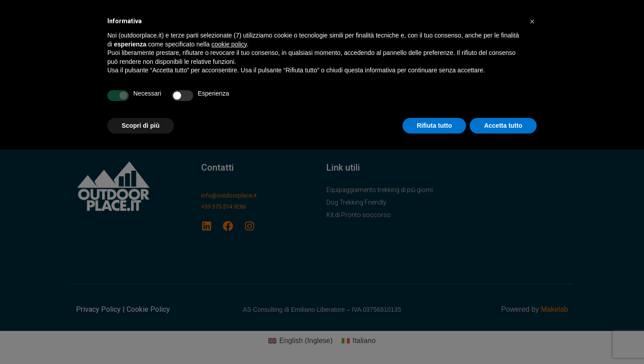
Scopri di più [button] (141, 126)
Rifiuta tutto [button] (434, 126)
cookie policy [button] (229, 44)
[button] (532, 21)
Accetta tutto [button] (503, 126)
